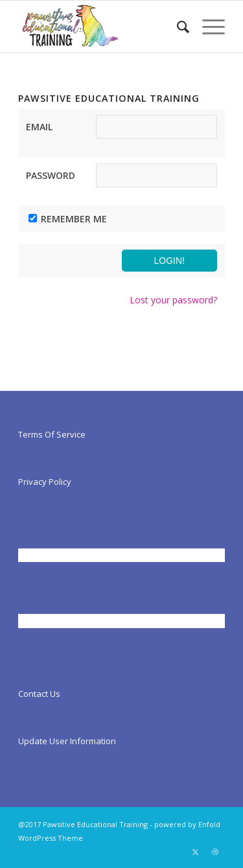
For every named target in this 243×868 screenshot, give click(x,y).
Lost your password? (173, 300)
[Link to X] (196, 852)
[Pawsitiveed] (101, 27)
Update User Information (67, 741)
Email (39, 127)
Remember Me (74, 219)
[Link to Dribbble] (215, 852)
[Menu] (207, 27)
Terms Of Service (52, 434)
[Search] (177, 27)
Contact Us (39, 694)
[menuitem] (177, 27)
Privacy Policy (45, 482)
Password (51, 175)
